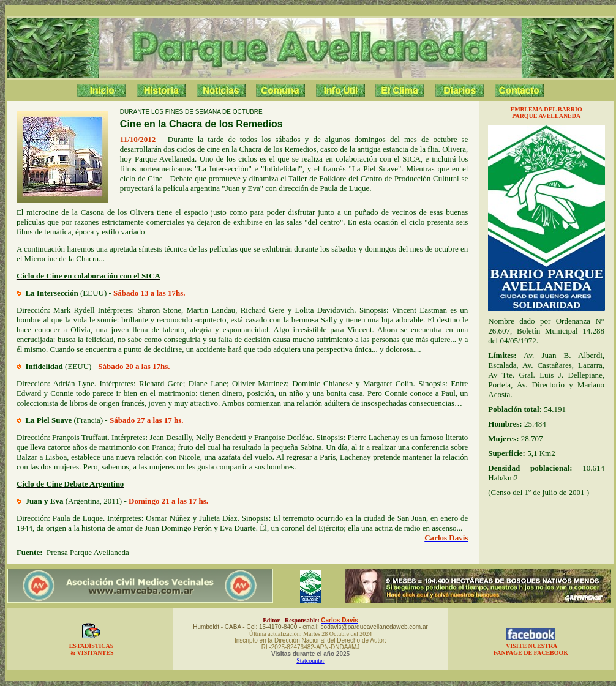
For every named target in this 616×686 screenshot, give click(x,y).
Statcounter (310, 661)
